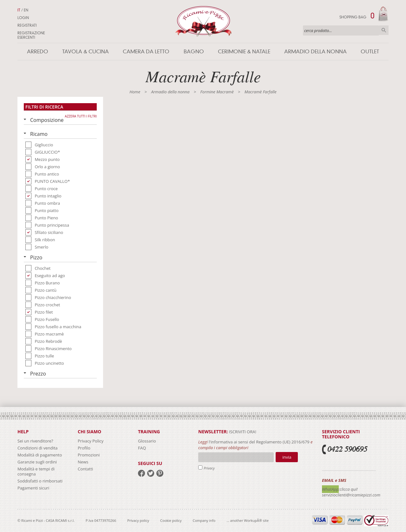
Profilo (84, 448)
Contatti (85, 469)
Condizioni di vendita (38, 448)
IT (19, 10)
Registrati (27, 25)
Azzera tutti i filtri (81, 116)
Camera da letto (146, 52)
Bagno (194, 52)
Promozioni (89, 455)
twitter (151, 473)
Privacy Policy (91, 441)
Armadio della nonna (315, 52)
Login (23, 18)
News (83, 462)
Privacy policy (138, 520)
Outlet (370, 52)
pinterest (160, 473)
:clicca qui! (348, 489)
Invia (287, 457)
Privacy (209, 468)
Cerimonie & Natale (244, 52)
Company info (204, 520)
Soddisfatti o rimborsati (40, 481)
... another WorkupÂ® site (248, 520)
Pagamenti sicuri (33, 488)
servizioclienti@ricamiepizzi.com (351, 495)
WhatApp (330, 489)
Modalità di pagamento (40, 455)
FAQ (142, 448)
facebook (141, 473)
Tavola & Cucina (85, 52)
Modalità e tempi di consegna (36, 471)
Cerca (384, 30)
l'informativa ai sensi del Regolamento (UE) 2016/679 (259, 442)
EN (26, 10)
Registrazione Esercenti (31, 35)
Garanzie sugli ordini (37, 462)
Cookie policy (171, 520)
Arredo (38, 52)
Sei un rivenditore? (35, 441)
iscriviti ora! (242, 432)
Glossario (147, 441)
